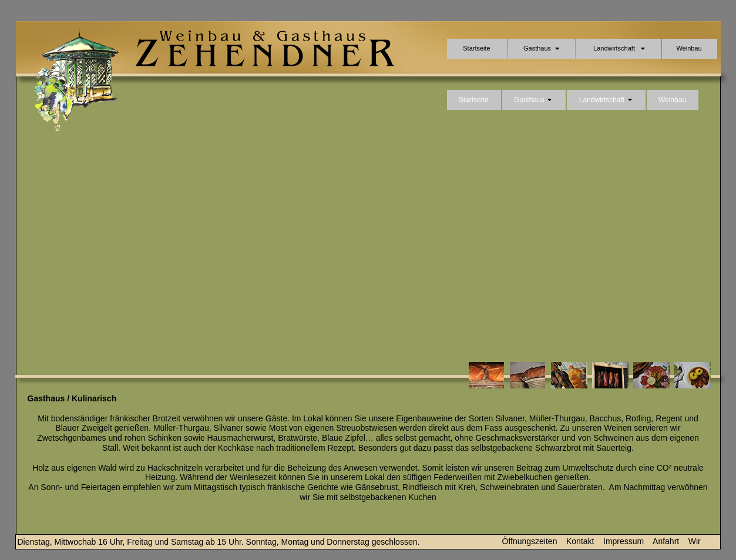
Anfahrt (666, 541)
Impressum (624, 541)
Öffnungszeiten (530, 541)
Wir (695, 541)
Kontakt (580, 541)
